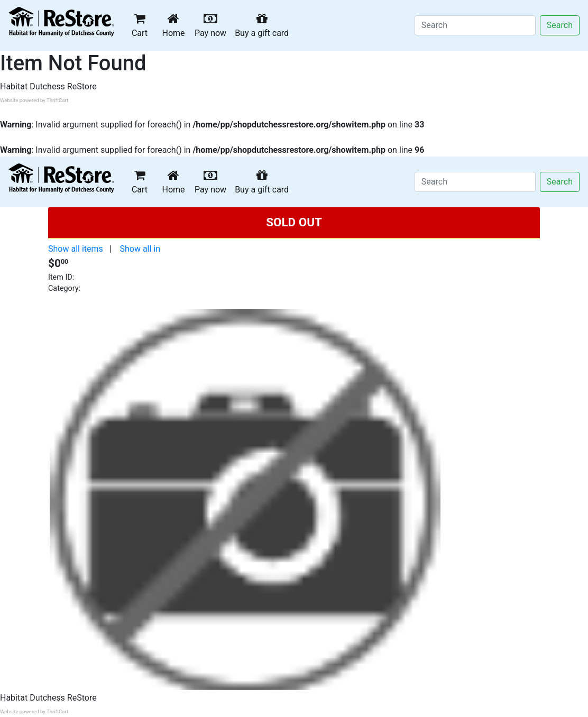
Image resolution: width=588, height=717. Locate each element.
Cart (140, 25)
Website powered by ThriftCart (34, 100)
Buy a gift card (264, 25)
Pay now (213, 25)
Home (176, 25)
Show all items (76, 249)
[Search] (475, 25)
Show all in (140, 249)
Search (560, 25)
